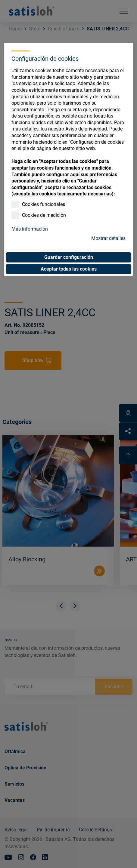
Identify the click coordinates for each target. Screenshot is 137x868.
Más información (30, 229)
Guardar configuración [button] (69, 257)
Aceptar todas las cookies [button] (69, 269)
